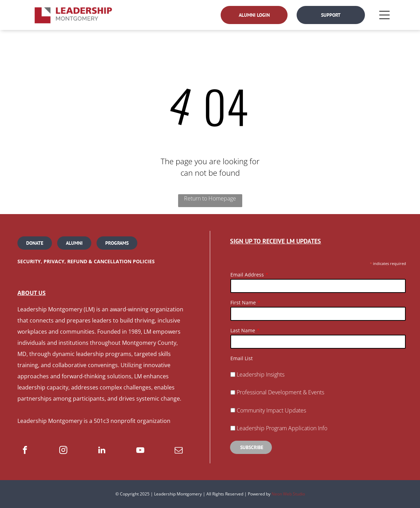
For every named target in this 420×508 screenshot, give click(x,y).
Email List (242, 358)
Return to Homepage (210, 198)
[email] (179, 451)
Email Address (247, 275)
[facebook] (25, 451)
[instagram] (63, 451)
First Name (243, 302)
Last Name (243, 330)
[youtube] (140, 451)
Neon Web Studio (288, 494)
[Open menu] (384, 15)
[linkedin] (102, 451)
